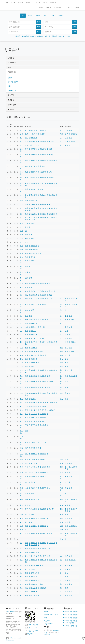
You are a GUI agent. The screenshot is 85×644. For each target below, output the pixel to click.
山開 (22, 363)
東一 (22, 130)
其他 (77, 8)
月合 (61, 352)
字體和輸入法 (59, 8)
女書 (45, 3)
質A (61, 299)
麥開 (61, 499)
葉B (61, 588)
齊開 (22, 284)
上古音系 (11, 58)
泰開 (22, 223)
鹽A (21, 584)
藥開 (61, 467)
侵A (21, 556)
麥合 (61, 505)
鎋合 (61, 366)
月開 (61, 348)
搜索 (38, 22)
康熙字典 (47, 36)
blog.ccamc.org (15, 638)
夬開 (22, 238)
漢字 (13, 3)
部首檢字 (18, 36)
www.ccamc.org (15, 633)
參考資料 (47, 634)
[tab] (42, 58)
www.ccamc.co (11, 635)
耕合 (22, 505)
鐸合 (61, 463)
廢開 (22, 231)
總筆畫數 (33, 36)
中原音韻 (11, 100)
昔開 (61, 509)
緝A (61, 556)
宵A (21, 410)
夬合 (22, 242)
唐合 (22, 463)
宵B (21, 414)
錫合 (61, 522)
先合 (22, 399)
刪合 (22, 359)
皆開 (22, 253)
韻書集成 (54, 36)
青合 (22, 522)
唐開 (22, 460)
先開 (22, 393)
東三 (22, 134)
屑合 (61, 399)
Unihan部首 (25, 36)
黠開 (61, 355)
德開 (61, 526)
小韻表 (10, 78)
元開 (22, 348)
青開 (22, 518)
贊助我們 (30, 634)
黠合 (61, 359)
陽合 (22, 473)
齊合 (22, 287)
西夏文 (21, 3)
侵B (21, 560)
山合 (22, 366)
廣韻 (9, 68)
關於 (41, 8)
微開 (22, 201)
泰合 (22, 227)
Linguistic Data (49, 624)
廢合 (22, 235)
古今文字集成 (11, 612)
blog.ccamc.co (11, 640)
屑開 (61, 393)
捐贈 (49, 8)
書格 (45, 618)
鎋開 (61, 363)
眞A (21, 299)
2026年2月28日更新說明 (71, 612)
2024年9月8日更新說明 (70, 626)
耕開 (22, 499)
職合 (61, 539)
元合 (22, 352)
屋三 (61, 134)
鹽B (21, 588)
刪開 (22, 355)
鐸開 (61, 460)
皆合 (22, 257)
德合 (61, 530)
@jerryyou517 (33, 628)
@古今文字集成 (33, 625)
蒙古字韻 (11, 95)
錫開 (61, 518)
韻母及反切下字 (13, 90)
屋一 (61, 130)
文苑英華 (47, 621)
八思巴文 (53, 3)
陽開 (22, 467)
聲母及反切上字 (13, 82)
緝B (61, 560)
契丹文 (29, 3)
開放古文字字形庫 (64, 36)
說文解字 (40, 36)
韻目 (9, 86)
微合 (22, 204)
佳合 (22, 250)
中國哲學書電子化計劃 (51, 615)
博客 (70, 8)
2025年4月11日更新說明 (71, 615)
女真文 (37, 3)
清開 (22, 509)
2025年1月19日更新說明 (71, 618)
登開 (22, 526)
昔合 (61, 515)
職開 (61, 533)
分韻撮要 (11, 109)
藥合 (61, 473)
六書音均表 (12, 63)
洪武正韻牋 (12, 105)
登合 (22, 530)
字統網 (46, 612)
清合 (22, 515)
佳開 (22, 246)
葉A (61, 584)
